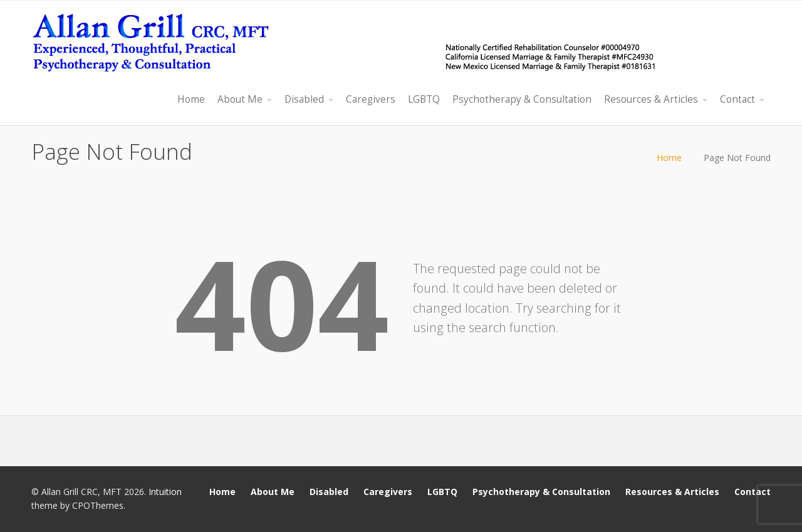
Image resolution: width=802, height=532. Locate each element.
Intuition (165, 492)
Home (669, 158)
